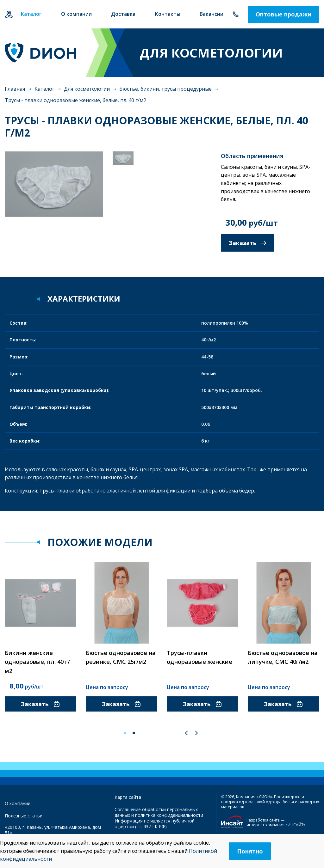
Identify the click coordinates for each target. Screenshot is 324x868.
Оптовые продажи (283, 14)
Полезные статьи (24, 816)
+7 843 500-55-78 (236, 14)
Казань (9, 14)
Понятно (250, 851)
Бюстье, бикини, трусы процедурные (165, 89)
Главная (15, 89)
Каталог (44, 89)
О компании (18, 803)
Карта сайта (128, 797)
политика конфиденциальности (169, 815)
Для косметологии (87, 89)
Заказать (248, 243)
